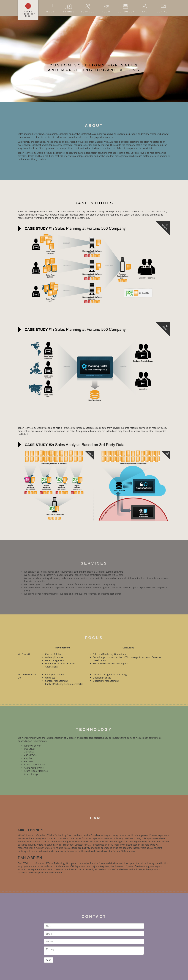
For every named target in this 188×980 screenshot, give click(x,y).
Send (49, 960)
